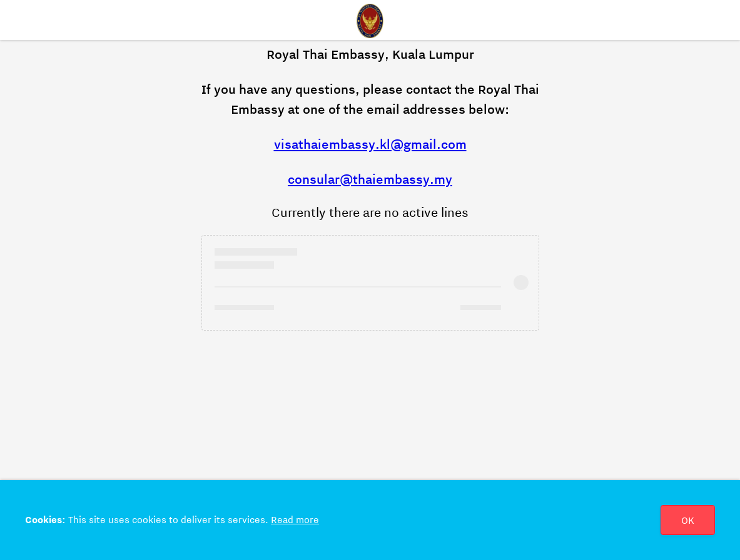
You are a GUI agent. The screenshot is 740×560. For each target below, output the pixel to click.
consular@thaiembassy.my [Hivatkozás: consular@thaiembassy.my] (370, 179)
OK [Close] (688, 521)
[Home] (370, 20)
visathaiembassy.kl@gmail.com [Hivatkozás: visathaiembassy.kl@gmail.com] (370, 144)
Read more (295, 520)
